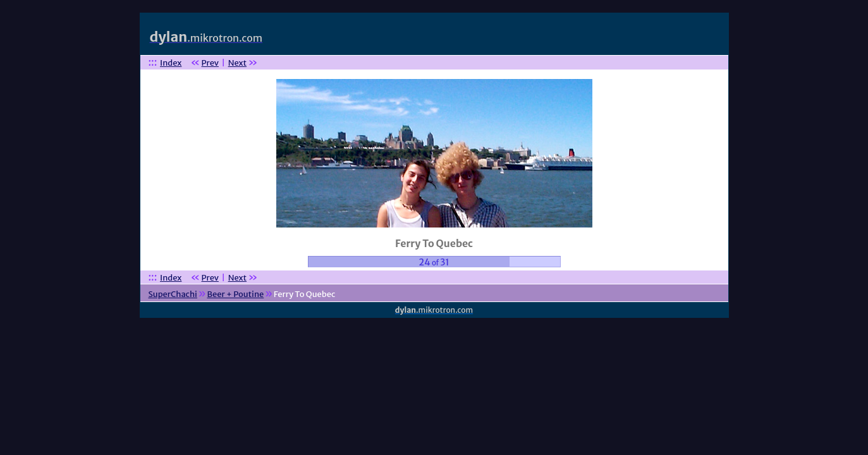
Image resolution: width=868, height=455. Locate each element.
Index (171, 63)
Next (237, 63)
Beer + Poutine (235, 294)
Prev (210, 63)
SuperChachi (172, 294)
